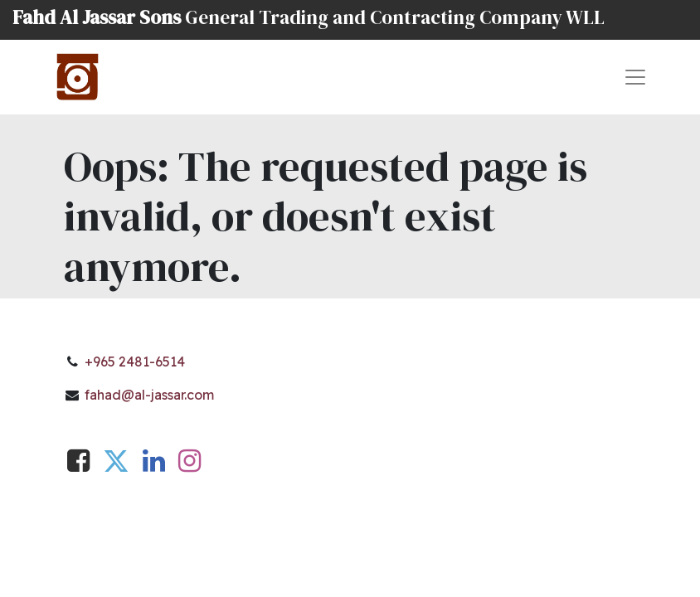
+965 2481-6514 (135, 362)
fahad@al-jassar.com (149, 395)
